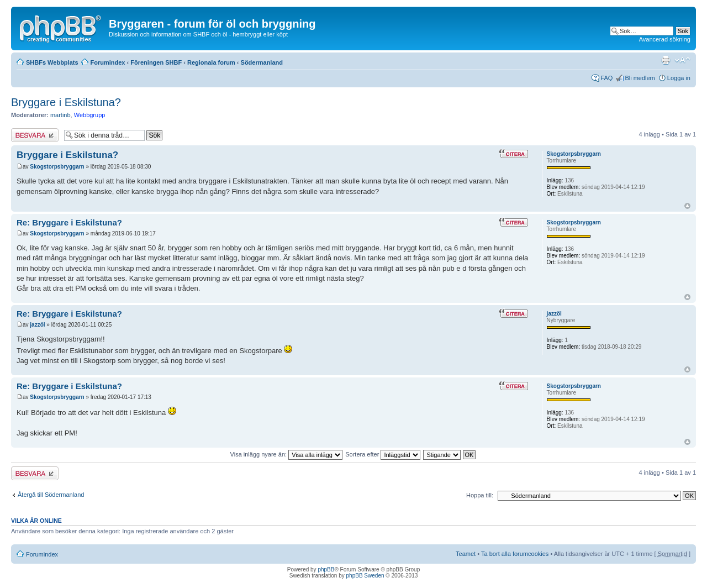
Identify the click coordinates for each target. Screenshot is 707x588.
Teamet (466, 554)
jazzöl (37, 325)
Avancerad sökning (665, 39)
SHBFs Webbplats (52, 62)
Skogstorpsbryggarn (57, 167)
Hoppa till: (480, 495)
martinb (60, 115)
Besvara (35, 135)
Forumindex (108, 62)
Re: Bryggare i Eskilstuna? (69, 222)
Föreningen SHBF (156, 62)
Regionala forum (211, 62)
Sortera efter (383, 454)
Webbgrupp (90, 115)
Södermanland (262, 62)
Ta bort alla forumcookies (515, 554)
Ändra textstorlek (682, 60)
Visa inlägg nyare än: (287, 454)
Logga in (679, 78)
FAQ (606, 78)
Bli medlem (640, 78)
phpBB (326, 569)
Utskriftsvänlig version (666, 60)
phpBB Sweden (365, 576)
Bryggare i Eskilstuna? (66, 102)
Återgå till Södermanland (51, 495)
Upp (687, 206)
